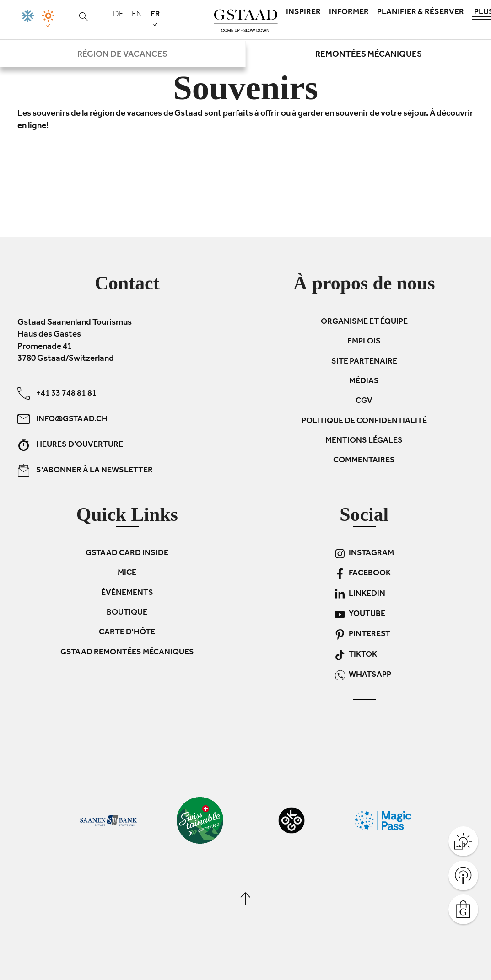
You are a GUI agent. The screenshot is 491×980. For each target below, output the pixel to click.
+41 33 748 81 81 (57, 394)
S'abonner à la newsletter (85, 470)
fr (155, 18)
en (137, 15)
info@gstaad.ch (62, 419)
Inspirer (303, 13)
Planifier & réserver (421, 13)
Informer (349, 13)
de (118, 15)
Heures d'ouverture (70, 445)
